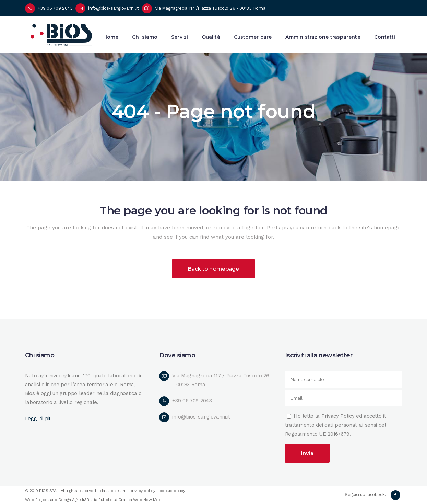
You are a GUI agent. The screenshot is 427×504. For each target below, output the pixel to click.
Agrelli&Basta (85, 500)
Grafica (125, 500)
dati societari (113, 491)
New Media (154, 500)
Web (138, 500)
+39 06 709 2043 (55, 8)
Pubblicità (108, 500)
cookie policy (172, 491)
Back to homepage (214, 269)
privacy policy (142, 491)
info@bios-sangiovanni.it (114, 8)
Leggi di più (38, 419)
